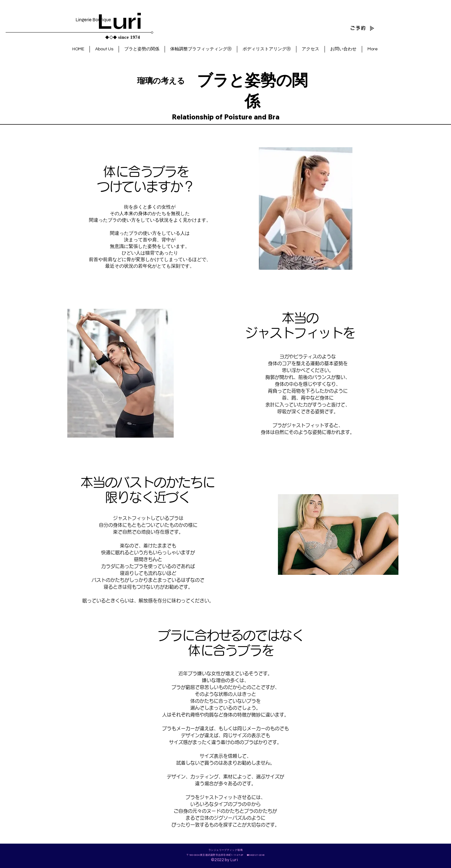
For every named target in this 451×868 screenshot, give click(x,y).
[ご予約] (350, 28)
